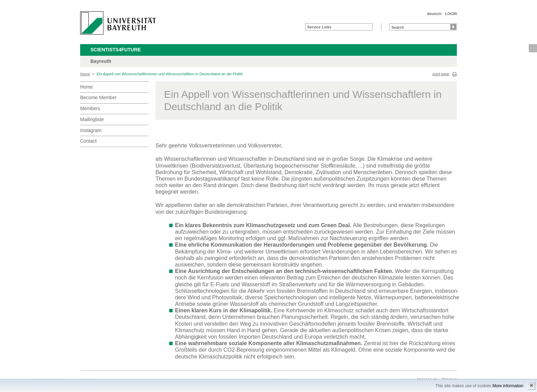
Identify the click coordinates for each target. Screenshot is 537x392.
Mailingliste (92, 119)
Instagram (91, 130)
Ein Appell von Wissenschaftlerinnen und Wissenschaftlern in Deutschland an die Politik (170, 74)
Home (85, 74)
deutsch (434, 14)
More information (508, 386)
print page (441, 74)
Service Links (319, 27)
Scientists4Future (116, 50)
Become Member (98, 97)
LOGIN (451, 14)
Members (90, 108)
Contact (88, 141)
